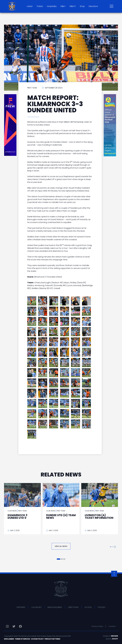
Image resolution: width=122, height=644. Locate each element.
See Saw (114, 636)
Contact (112, 626)
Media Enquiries (55, 607)
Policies (102, 607)
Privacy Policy (97, 626)
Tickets (40, 6)
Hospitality (52, 6)
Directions (93, 6)
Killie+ (63, 6)
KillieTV (73, 6)
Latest (30, 6)
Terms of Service (22, 639)
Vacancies (36, 607)
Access (88, 607)
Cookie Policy (37, 639)
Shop (82, 6)
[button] (113, 547)
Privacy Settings (52, 639)
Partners (21, 607)
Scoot (115, 639)
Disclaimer (9, 639)
